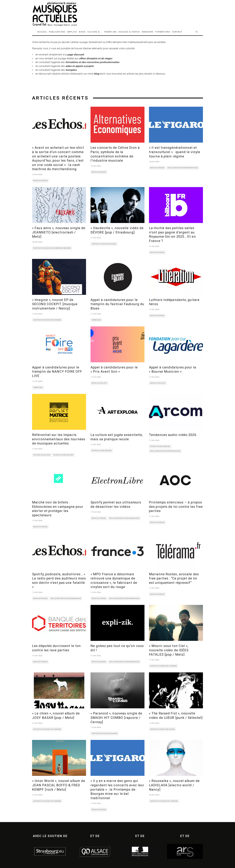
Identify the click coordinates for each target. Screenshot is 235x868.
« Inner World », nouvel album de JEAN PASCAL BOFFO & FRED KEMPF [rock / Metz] (59, 785)
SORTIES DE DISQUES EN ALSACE (105, 733)
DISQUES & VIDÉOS (129, 32)
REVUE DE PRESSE (40, 181)
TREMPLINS (110, 32)
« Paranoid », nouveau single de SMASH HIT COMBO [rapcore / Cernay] (116, 718)
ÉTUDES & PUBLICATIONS (63, 455)
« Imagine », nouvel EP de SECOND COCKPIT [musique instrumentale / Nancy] (55, 304)
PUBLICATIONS (57, 32)
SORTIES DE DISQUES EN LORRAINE (47, 320)
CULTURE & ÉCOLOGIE (42, 455)
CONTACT (177, 32)
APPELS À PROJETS (99, 383)
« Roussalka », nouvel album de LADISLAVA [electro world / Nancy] (174, 785)
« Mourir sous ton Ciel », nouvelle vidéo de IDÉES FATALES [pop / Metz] (169, 650)
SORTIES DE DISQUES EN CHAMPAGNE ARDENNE (52, 248)
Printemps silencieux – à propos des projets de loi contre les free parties (176, 507)
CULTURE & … (95, 32)
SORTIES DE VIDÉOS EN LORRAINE (163, 666)
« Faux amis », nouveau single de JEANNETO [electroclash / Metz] (59, 232)
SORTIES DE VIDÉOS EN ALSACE (104, 244)
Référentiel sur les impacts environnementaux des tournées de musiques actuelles (59, 439)
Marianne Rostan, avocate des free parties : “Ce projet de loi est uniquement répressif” (174, 578)
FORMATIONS (163, 32)
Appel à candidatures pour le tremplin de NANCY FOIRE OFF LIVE (57, 372)
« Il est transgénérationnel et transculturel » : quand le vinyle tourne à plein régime (175, 152)
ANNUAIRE (148, 32)
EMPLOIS (72, 32)
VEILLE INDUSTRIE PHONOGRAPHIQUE (183, 168)
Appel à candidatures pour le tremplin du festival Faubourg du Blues (117, 304)
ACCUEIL (42, 32)
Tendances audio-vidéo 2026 (173, 435)
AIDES (82, 32)
